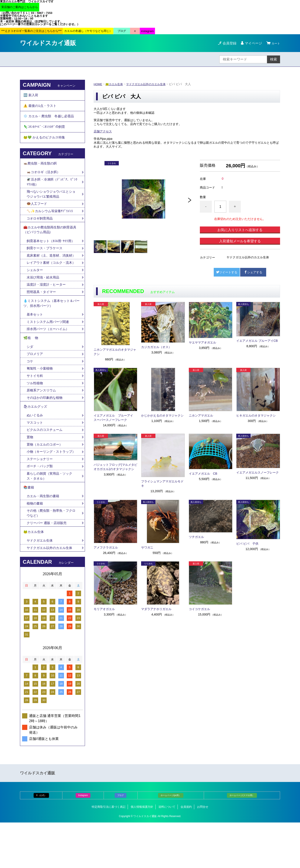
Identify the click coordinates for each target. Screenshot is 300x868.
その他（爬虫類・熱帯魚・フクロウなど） (51, 556)
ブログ (121, 841)
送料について (167, 852)
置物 (30, 471)
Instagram (83, 841)
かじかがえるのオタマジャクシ (162, 415)
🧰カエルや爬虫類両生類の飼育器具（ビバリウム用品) (52, 241)
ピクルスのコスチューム (46, 463)
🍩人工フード (37, 213)
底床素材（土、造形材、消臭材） (49, 271)
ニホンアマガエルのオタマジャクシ (115, 352)
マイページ (251, 43)
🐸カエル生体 (115, 84)
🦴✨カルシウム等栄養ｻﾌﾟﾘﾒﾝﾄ (51, 221)
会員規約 (186, 852)
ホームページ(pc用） (171, 841)
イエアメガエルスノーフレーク (258, 472)
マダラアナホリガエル (156, 609)
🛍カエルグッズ (36, 438)
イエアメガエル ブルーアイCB (257, 341)
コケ (32, 391)
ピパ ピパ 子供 (247, 544)
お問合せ (203, 852)
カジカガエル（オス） (156, 347)
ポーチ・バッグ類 (41, 506)
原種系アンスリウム (42, 421)
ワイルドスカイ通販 (48, 43)
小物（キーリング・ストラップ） (49, 488)
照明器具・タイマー (42, 317)
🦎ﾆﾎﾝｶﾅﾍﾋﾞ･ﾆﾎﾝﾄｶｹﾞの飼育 (45, 131)
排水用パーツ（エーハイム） (49, 356)
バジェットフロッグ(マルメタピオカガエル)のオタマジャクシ (115, 467)
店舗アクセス (103, 131)
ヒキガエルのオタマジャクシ (256, 415)
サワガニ (147, 547)
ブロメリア (37, 383)
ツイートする (227, 272)
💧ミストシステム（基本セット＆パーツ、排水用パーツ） (52, 329)
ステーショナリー (41, 499)
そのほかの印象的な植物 (46, 429)
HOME (98, 84)
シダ (32, 375)
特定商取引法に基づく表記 (109, 852)
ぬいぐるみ (35, 448)
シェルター (37, 294)
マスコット (35, 455)
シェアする (253, 272)
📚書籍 (29, 529)
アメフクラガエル (106, 547)
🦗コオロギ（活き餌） (44, 180)
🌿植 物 (31, 366)
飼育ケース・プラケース (46, 261)
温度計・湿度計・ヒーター (47, 309)
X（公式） (41, 841)
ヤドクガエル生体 (41, 585)
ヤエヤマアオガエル (202, 342)
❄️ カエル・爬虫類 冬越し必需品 (50, 120)
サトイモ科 (35, 406)
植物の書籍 (37, 546)
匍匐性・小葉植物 (41, 398)
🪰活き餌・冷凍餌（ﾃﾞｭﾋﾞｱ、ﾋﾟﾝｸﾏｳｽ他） (52, 190)
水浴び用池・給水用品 (46, 301)
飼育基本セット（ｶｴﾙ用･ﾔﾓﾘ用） (52, 253)
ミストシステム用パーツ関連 (51, 349)
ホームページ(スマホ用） (242, 841)
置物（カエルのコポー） (46, 478)
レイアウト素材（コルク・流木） (49, 284)
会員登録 (228, 43)
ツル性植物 (35, 413)
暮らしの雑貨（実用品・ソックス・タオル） (51, 516)
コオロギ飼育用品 (41, 229)
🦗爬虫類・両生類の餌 (41, 171)
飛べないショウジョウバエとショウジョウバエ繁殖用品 (51, 203)
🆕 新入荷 (31, 96)
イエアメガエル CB (203, 474)
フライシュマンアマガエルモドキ (162, 484)
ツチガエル (196, 537)
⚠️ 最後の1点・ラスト (41, 108)
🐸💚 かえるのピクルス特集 (46, 143)
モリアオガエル (104, 609)
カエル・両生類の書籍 (44, 538)
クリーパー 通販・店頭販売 (48, 566)
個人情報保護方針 (142, 852)
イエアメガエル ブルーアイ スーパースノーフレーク (115, 418)
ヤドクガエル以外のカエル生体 (149, 84)
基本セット (37, 341)
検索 (274, 59)
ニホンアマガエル (201, 415)
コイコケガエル (199, 609)
